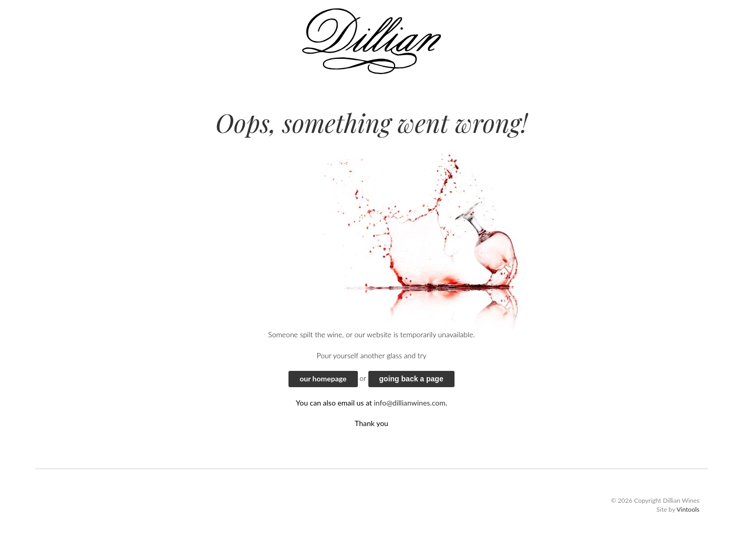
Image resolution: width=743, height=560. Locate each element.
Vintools (688, 509)
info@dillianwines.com (409, 403)
